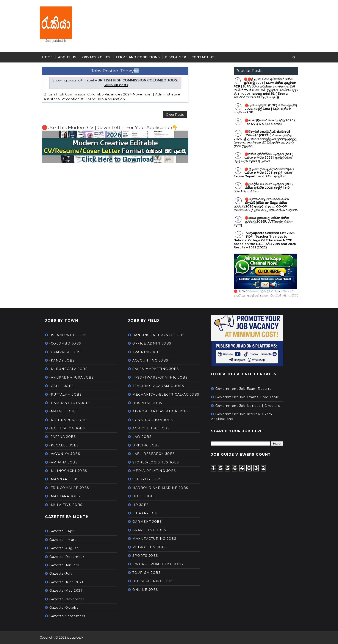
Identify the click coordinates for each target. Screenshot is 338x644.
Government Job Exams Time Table (247, 397)
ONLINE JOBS (145, 590)
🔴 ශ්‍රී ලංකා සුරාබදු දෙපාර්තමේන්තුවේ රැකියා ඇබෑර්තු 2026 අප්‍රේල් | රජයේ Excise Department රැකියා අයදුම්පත (264, 173)
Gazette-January (64, 565)
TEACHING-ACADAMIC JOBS (158, 386)
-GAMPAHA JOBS (65, 352)
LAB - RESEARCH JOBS (154, 454)
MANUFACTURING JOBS (154, 539)
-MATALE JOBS (63, 411)
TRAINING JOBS (147, 352)
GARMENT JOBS (147, 522)
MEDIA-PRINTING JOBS (154, 471)
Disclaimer (176, 57)
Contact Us (203, 57)
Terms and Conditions (138, 57)
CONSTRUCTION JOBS (153, 420)
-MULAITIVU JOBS (66, 505)
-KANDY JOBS (62, 360)
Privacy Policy (96, 57)
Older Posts (175, 115)
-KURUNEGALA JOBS (68, 369)
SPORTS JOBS (145, 556)
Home (48, 57)
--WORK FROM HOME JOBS (158, 564)
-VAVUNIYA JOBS (65, 454)
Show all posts (116, 85)
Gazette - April (63, 531)
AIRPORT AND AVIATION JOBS (161, 411)
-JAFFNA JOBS (63, 437)
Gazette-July (61, 574)
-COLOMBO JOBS (65, 343)
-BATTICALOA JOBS (67, 428)
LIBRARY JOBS (146, 513)
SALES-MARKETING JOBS (156, 369)
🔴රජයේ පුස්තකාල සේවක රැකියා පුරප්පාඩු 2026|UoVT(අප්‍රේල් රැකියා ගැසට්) (263, 221)
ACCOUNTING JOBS (150, 360)
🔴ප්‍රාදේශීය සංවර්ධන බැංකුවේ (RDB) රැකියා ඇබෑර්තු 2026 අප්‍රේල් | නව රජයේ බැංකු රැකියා (264, 188)
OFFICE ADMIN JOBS (152, 343)
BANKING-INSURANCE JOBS (158, 335)
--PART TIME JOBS (149, 530)
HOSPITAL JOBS (147, 403)
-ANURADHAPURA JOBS (72, 377)
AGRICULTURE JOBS (151, 428)
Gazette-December (67, 557)
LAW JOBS (142, 437)
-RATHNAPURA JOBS (69, 420)
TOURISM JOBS (146, 573)
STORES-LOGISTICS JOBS (156, 462)
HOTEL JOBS (144, 496)
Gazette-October (65, 608)
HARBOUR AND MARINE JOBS (160, 488)
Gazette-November (67, 599)
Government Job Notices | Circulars (248, 406)
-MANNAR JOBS (64, 479)
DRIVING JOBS (146, 445)
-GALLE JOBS (62, 386)
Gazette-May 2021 (66, 591)
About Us (67, 57)
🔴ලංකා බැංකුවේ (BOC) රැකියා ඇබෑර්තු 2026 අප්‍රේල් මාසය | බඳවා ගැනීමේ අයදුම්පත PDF (265, 109)
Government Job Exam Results (243, 389)
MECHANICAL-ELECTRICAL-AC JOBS (166, 395)
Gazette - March (64, 540)
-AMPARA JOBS (63, 462)
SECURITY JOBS (147, 479)
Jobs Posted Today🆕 (115, 71)
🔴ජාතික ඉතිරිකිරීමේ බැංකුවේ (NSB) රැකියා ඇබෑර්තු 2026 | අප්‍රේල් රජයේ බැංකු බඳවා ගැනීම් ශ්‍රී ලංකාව (264, 158)
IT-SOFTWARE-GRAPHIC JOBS (160, 377)
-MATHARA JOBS (65, 496)
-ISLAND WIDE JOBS (69, 335)
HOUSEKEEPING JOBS (153, 581)
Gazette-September (67, 616)
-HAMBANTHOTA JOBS (70, 403)
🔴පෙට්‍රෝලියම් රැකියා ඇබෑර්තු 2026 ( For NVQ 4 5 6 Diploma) (270, 122)
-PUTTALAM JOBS (66, 395)
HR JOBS (141, 505)
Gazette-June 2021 (66, 582)
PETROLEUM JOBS (150, 547)
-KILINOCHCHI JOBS (68, 471)
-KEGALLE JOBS (64, 445)
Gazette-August (64, 548)
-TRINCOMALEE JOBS (69, 488)
